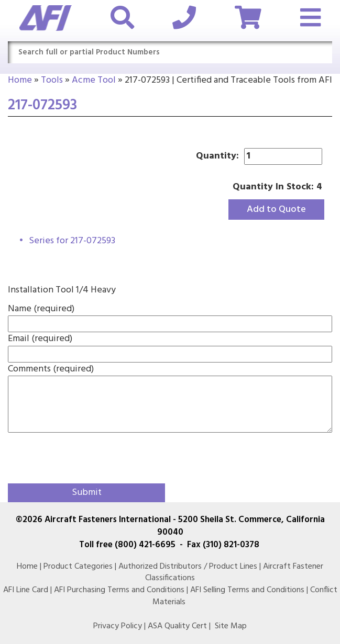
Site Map (231, 626)
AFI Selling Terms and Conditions (247, 590)
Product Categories (78, 567)
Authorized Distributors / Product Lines (188, 567)
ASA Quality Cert (177, 626)
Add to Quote (276, 210)
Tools (52, 80)
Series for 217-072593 (72, 241)
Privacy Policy (118, 626)
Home (20, 80)
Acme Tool (94, 80)
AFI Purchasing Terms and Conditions (119, 590)
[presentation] (69, 456)
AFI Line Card (26, 590)
